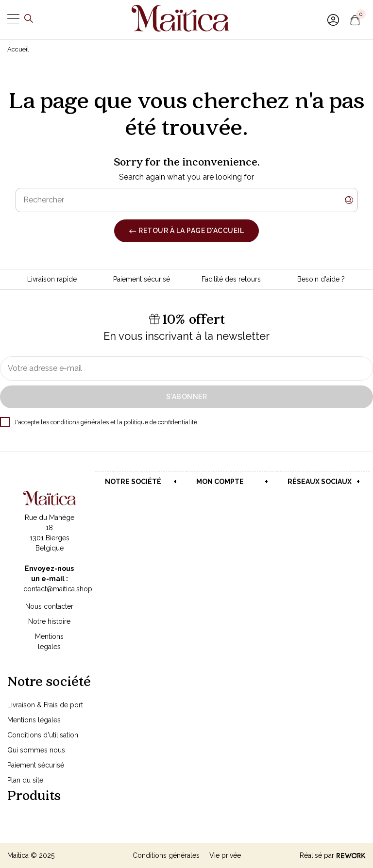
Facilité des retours (231, 279)
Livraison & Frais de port (45, 705)
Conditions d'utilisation (43, 735)
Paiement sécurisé (142, 279)
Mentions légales (34, 720)
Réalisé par (333, 855)
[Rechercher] (187, 200)
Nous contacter (49, 606)
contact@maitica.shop (58, 589)
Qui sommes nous (36, 750)
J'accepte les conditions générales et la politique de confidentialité (99, 422)
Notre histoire (49, 621)
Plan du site (25, 780)
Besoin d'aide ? (321, 279)
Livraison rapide (52, 279)
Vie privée (225, 855)
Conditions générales (166, 855)
